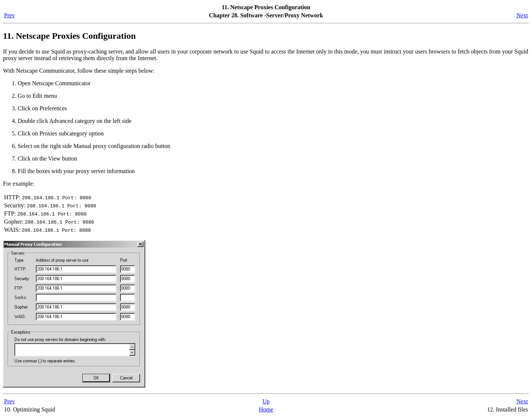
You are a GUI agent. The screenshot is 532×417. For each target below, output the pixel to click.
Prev (9, 15)
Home (266, 409)
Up (266, 401)
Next (522, 15)
